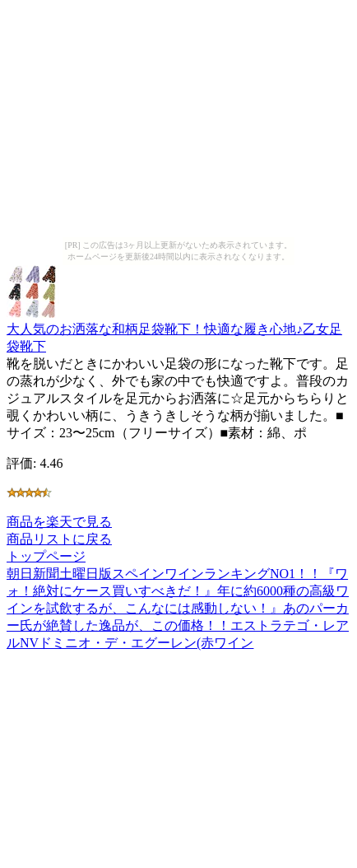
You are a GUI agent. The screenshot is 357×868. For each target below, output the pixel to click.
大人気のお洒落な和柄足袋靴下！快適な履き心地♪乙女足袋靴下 (174, 330)
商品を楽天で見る (59, 522)
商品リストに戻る (59, 539)
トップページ (46, 556)
